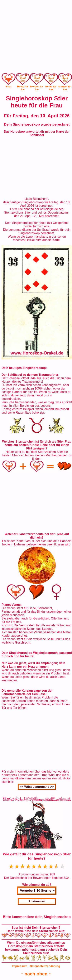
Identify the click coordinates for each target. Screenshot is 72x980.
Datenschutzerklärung (45, 966)
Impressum (20, 966)
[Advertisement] (36, 37)
